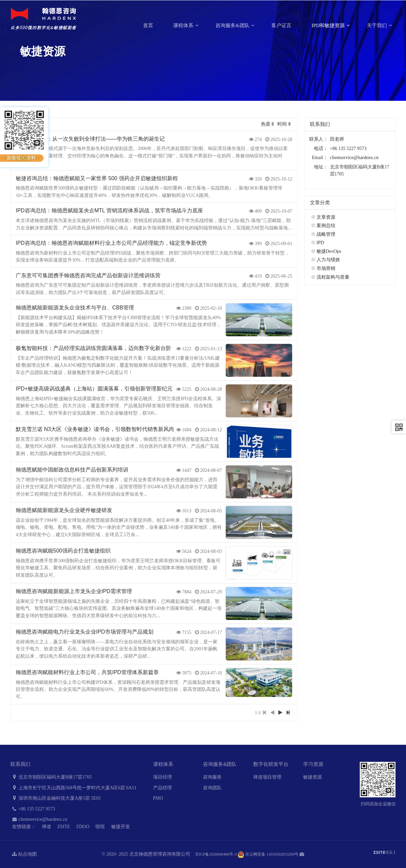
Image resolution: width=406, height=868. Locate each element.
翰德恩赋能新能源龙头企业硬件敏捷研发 (64, 510)
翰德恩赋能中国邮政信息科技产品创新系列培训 (72, 470)
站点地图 (24, 854)
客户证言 (281, 25)
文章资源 (326, 217)
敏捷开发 (121, 827)
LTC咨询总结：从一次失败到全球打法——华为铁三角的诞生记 (90, 139)
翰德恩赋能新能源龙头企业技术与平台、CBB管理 (75, 308)
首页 (148, 25)
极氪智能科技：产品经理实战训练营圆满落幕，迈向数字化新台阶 (93, 348)
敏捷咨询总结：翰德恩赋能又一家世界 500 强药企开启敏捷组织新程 (97, 178)
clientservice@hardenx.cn (354, 158)
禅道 (47, 827)
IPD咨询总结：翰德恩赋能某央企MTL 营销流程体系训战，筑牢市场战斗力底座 (109, 210)
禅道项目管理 (267, 777)
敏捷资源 (313, 777)
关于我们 (378, 25)
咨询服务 (212, 777)
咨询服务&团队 (233, 25)
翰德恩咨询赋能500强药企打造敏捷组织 (63, 551)
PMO (158, 798)
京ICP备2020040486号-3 (216, 854)
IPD (320, 243)
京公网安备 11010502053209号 (268, 854)
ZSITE (64, 827)
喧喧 (100, 827)
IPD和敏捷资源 (329, 25)
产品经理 (162, 788)
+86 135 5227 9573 (33, 809)
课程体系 (184, 25)
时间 (282, 124)
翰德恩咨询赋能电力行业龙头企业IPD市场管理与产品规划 (85, 632)
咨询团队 (212, 788)
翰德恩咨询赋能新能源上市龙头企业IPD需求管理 (74, 591)
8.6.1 (385, 853)
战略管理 (326, 234)
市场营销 (326, 268)
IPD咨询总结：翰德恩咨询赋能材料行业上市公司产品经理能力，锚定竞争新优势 (111, 243)
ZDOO (83, 827)
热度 (266, 124)
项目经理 (162, 777)
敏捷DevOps (329, 251)
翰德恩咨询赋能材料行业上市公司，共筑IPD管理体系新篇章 (87, 672)
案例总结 (326, 226)
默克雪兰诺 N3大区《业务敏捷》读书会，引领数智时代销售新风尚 (95, 429)
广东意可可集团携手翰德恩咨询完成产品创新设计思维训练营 (88, 275)
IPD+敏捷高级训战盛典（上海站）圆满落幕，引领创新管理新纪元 (94, 389)
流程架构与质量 (333, 277)
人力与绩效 (328, 260)
